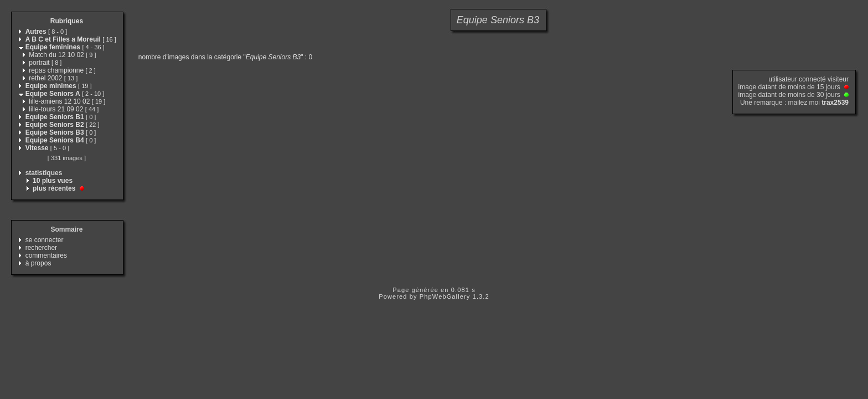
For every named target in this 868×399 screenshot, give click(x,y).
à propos (38, 263)
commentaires (46, 255)
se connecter (45, 240)
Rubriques (67, 21)
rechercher (41, 248)
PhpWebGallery (445, 296)
